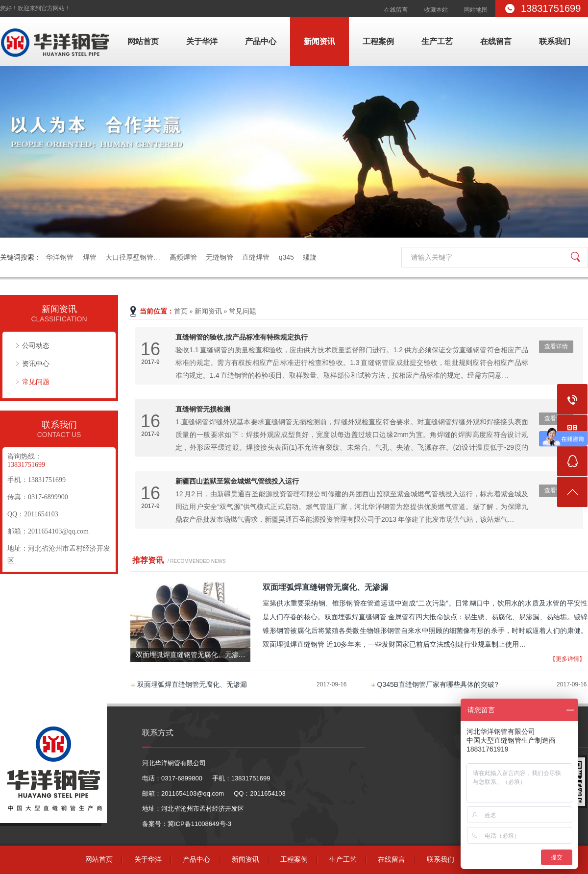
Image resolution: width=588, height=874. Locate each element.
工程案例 (378, 41)
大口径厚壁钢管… (133, 257)
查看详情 (556, 346)
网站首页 (143, 41)
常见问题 (36, 382)
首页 (181, 311)
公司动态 (36, 345)
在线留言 (396, 10)
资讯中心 (36, 364)
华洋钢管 (60, 257)
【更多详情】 (567, 659)
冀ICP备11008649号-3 (199, 824)
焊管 (90, 257)
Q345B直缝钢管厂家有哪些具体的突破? (438, 684)
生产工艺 (437, 41)
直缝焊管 (256, 257)
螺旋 (310, 257)
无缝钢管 (220, 257)
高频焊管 (183, 257)
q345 (286, 257)
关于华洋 (202, 41)
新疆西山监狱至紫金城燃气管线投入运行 (237, 481)
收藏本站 (436, 10)
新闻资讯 (319, 41)
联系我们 (555, 41)
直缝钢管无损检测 (203, 409)
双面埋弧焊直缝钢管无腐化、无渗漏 (192, 684)
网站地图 (476, 10)
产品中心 (261, 41)
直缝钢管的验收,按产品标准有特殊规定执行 (242, 337)
